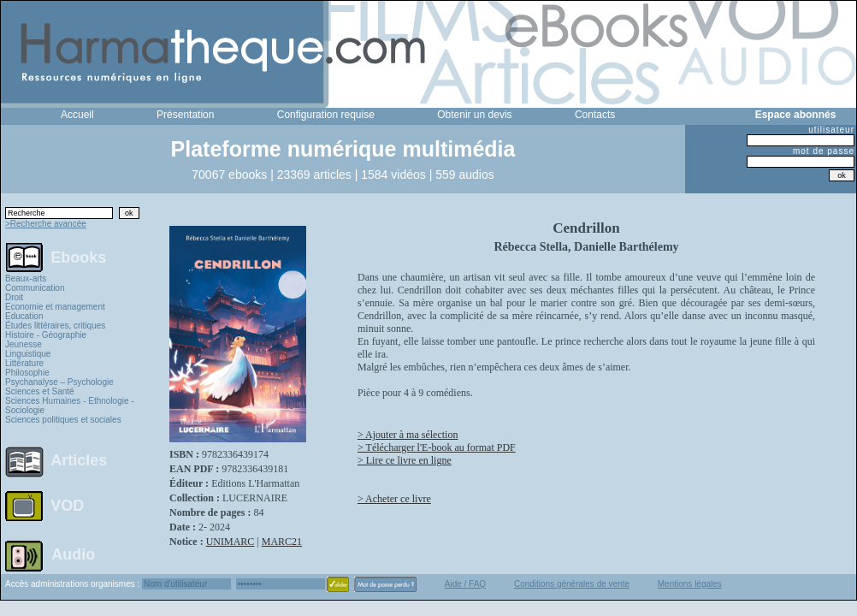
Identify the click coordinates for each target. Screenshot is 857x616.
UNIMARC (231, 542)
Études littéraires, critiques (55, 326)
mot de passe (824, 151)
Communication (35, 288)
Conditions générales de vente (572, 584)
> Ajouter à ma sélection (408, 435)
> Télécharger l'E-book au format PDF (437, 447)
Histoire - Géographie (46, 335)
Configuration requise (326, 115)
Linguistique (28, 354)
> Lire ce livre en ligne (405, 460)
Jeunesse (24, 344)
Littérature (24, 363)
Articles (79, 460)
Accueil (77, 115)
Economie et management (55, 307)
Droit (14, 297)
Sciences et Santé (40, 391)
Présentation (185, 115)
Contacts (595, 115)
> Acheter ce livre (394, 499)
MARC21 (282, 542)
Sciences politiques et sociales (63, 420)
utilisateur (831, 130)
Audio (73, 554)
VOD (67, 506)
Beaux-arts (26, 278)
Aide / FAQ (465, 584)
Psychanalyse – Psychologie (59, 382)
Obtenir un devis (474, 115)
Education (24, 316)
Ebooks (78, 257)
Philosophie (27, 373)
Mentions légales (690, 584)
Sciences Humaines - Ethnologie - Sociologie (70, 406)
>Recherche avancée (46, 224)
